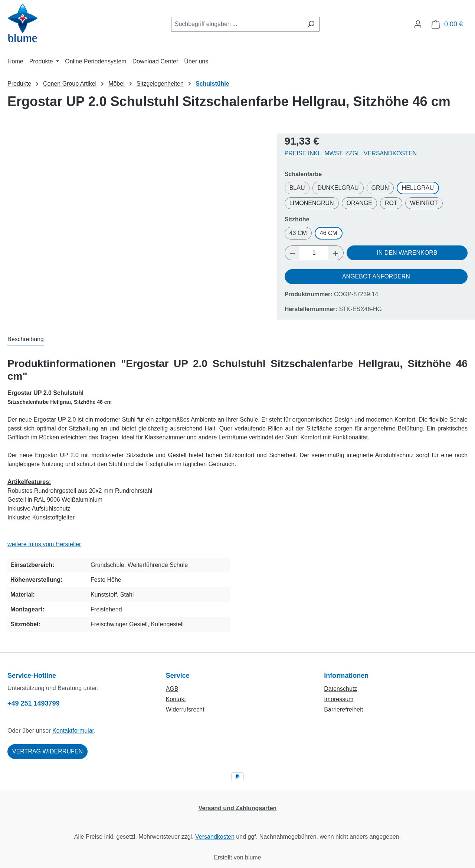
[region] (139, 209)
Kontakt (176, 699)
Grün (380, 188)
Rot (391, 203)
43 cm (298, 233)
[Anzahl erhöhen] (336, 253)
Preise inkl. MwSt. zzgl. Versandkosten (351, 153)
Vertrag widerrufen (47, 751)
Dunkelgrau (338, 188)
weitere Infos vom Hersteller (44, 544)
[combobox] (237, 24)
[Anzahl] (314, 253)
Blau (297, 188)
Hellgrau (418, 188)
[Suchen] (311, 24)
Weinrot (424, 203)
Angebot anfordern (376, 276)
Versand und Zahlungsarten (238, 808)
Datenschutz (340, 689)
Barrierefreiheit (343, 709)
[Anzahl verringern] (292, 253)
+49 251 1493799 (34, 703)
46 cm (329, 233)
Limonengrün (312, 203)
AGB (172, 689)
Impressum (339, 699)
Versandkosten (215, 837)
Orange (359, 203)
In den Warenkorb (407, 253)
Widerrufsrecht (185, 709)
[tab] (26, 340)
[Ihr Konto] (418, 24)
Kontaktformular (73, 731)
